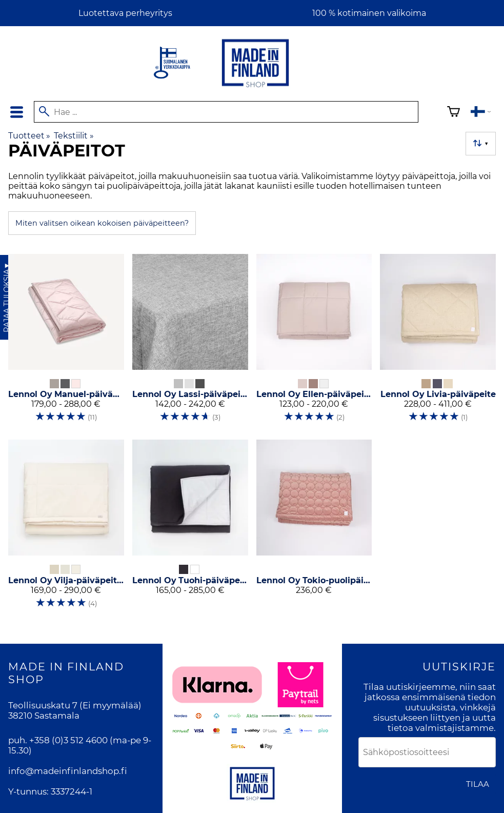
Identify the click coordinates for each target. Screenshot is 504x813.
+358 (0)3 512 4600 (68, 740)
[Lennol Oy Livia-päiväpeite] (438, 343)
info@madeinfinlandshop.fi (68, 771)
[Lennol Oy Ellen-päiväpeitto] (314, 343)
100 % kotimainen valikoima (369, 13)
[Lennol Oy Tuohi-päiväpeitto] (190, 528)
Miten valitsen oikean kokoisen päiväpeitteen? (102, 223)
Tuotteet (29, 136)
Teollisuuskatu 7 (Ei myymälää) (75, 705)
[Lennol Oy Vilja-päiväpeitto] (66, 528)
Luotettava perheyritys (125, 13)
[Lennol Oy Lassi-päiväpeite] (190, 343)
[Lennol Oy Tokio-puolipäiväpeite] (314, 528)
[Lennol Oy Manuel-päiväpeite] (66, 343)
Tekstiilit (74, 136)
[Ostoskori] (453, 113)
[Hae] (226, 112)
